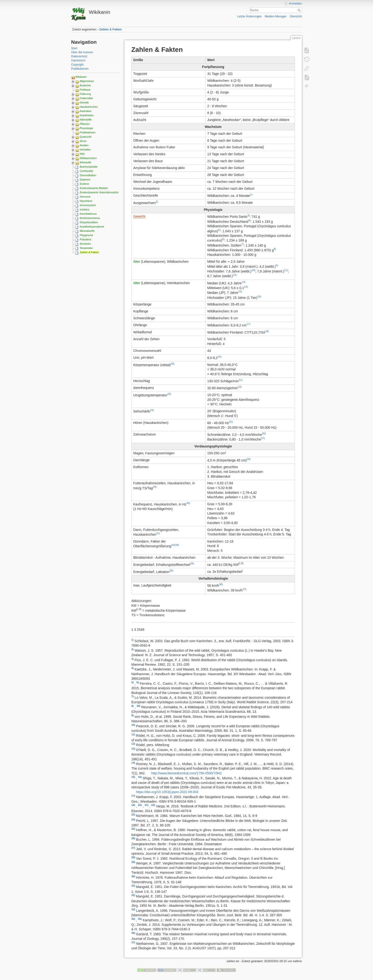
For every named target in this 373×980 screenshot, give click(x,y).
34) (192, 563)
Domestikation (88, 175)
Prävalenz (86, 239)
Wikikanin (81, 77)
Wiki (82, 154)
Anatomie (85, 85)
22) (240, 387)
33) (177, 545)
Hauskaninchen (89, 107)
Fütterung (85, 94)
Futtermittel (86, 98)
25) (231, 422)
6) (223, 239)
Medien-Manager (276, 16)
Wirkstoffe (86, 162)
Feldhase (85, 90)
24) (152, 410)
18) (267, 331)
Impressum (78, 60)
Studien (84, 145)
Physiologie (86, 128)
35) (172, 571)
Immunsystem (88, 205)
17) (248, 324)
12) (235, 275)
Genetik (84, 102)
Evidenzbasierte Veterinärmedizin (99, 192)
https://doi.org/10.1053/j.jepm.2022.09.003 (167, 792)
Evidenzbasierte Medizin (94, 188)
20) (172, 364)
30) (188, 503)
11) (286, 270)
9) (277, 265)
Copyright (77, 65)
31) (158, 533)
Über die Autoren (82, 52)
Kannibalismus (88, 214)
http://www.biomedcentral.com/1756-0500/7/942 (186, 773)
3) (249, 215)
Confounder (87, 171)
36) (221, 584)
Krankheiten (87, 115)
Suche (300, 10)
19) (220, 357)
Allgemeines (87, 81)
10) (253, 270)
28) (249, 459)
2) (157, 202)
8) (275, 249)
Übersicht (296, 16)
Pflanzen (85, 124)
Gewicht (139, 216)
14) (246, 287)
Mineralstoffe (87, 231)
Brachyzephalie (89, 167)
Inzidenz (85, 209)
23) (169, 394)
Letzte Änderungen (250, 16)
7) (242, 244)
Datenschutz (79, 56)
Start (74, 48)
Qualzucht (86, 137)
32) (173, 545)
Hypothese (86, 201)
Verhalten (85, 150)
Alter (137, 262)
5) (219, 230)
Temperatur (86, 248)
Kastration (86, 111)
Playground (86, 235)
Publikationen (80, 69)
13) (244, 282)
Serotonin (85, 244)
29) (155, 487)
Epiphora (85, 180)
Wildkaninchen (88, 158)
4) (250, 220)
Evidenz (84, 184)
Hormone (85, 197)
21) (240, 380)
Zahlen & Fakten (111, 29)
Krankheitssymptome (92, 227)
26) (264, 433)
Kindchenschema (90, 218)
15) (240, 291)
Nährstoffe (86, 120)
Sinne (83, 141)
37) (245, 589)
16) (259, 296)
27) (263, 438)
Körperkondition (89, 222)
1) (251, 194)
